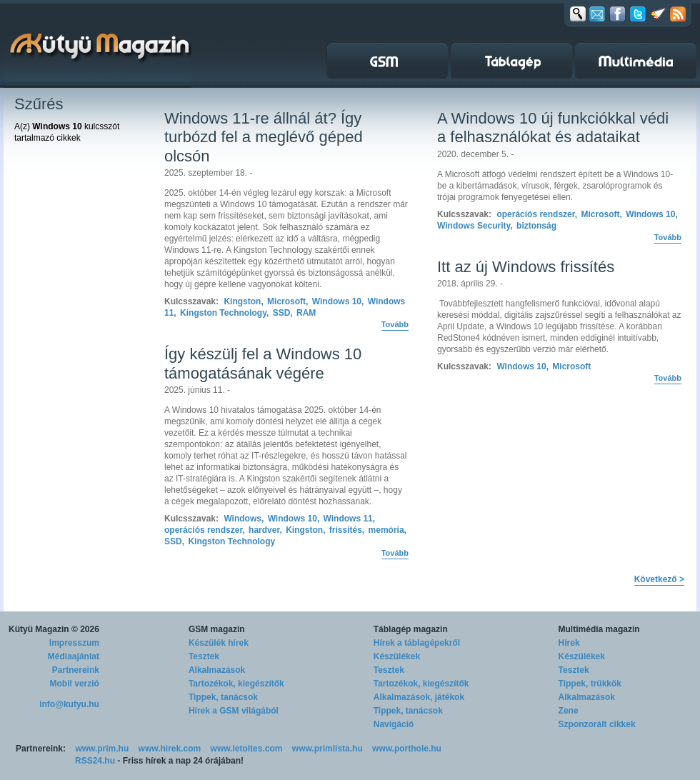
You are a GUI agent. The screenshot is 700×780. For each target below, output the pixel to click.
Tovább (395, 324)
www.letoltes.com (247, 749)
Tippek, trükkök (590, 684)
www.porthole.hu (407, 749)
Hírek (569, 643)
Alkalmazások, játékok (419, 697)
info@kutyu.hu (69, 704)
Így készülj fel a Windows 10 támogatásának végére (263, 363)
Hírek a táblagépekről (417, 643)
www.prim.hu (102, 749)
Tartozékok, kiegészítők (236, 684)
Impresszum (74, 643)
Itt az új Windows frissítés (526, 267)
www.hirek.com (170, 749)
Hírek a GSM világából (234, 711)
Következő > (659, 579)
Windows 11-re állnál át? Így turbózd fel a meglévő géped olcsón (264, 137)
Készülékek (397, 656)
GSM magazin (217, 629)
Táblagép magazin (411, 629)
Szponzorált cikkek (597, 724)
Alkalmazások (217, 670)
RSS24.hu (95, 761)
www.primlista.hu (327, 749)
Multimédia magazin (599, 629)
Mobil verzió (75, 684)
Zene (569, 711)
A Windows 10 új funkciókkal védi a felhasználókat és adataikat (553, 127)
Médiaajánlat (74, 656)
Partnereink (76, 670)
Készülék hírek (219, 643)
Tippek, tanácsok (223, 697)
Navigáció (394, 724)
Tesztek (204, 656)
